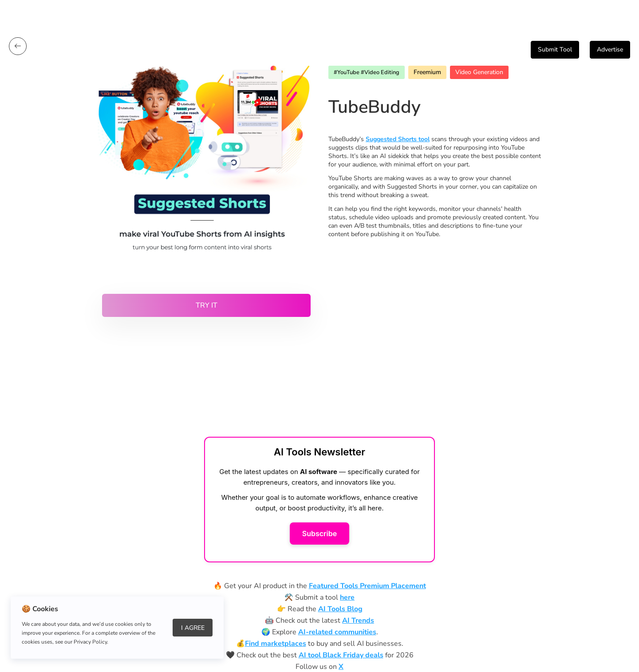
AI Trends (358, 621)
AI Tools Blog (340, 609)
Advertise (610, 49)
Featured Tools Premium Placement (367, 586)
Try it (207, 305)
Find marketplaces (276, 644)
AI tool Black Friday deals (341, 655)
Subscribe (319, 534)
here (347, 597)
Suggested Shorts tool (398, 139)
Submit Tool (555, 49)
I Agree (193, 628)
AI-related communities (337, 632)
